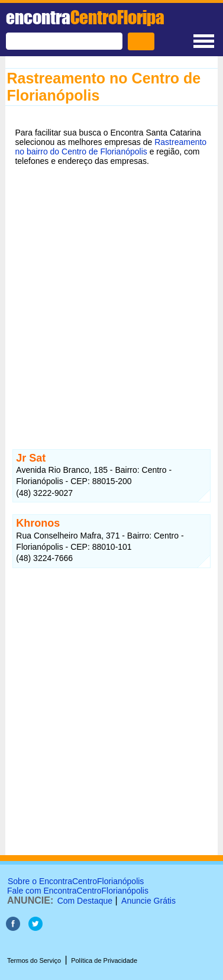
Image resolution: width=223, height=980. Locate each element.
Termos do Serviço (34, 960)
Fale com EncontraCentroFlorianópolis (78, 891)
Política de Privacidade (104, 960)
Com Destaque (85, 901)
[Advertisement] (112, 295)
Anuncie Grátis (148, 901)
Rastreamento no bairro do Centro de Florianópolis (111, 147)
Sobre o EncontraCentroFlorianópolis (76, 881)
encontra (85, 17)
